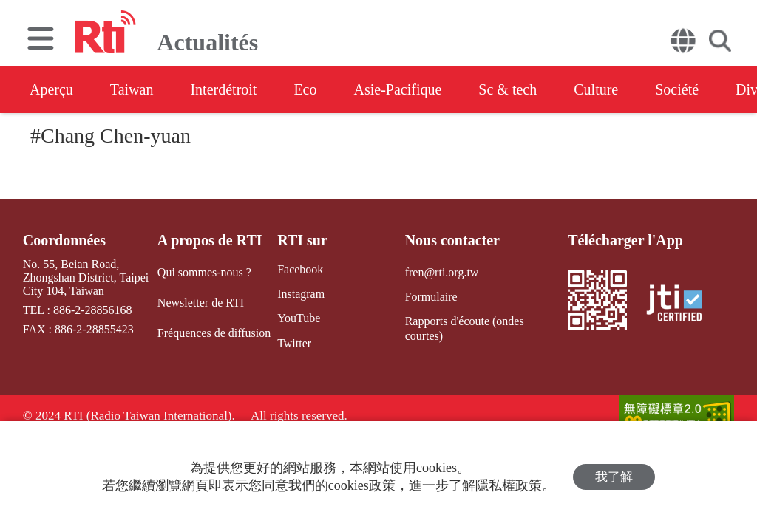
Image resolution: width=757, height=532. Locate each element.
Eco (305, 89)
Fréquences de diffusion (214, 333)
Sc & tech (508, 89)
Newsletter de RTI (201, 303)
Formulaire (431, 297)
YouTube (299, 318)
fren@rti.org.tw (442, 272)
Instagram (301, 294)
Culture (596, 89)
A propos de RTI (210, 240)
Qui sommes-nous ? (204, 272)
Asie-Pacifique (398, 89)
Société (677, 89)
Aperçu (51, 89)
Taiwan (132, 89)
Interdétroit (223, 89)
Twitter (294, 343)
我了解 (614, 477)
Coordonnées (64, 240)
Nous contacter (452, 240)
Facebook (300, 269)
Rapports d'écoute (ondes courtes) (465, 328)
